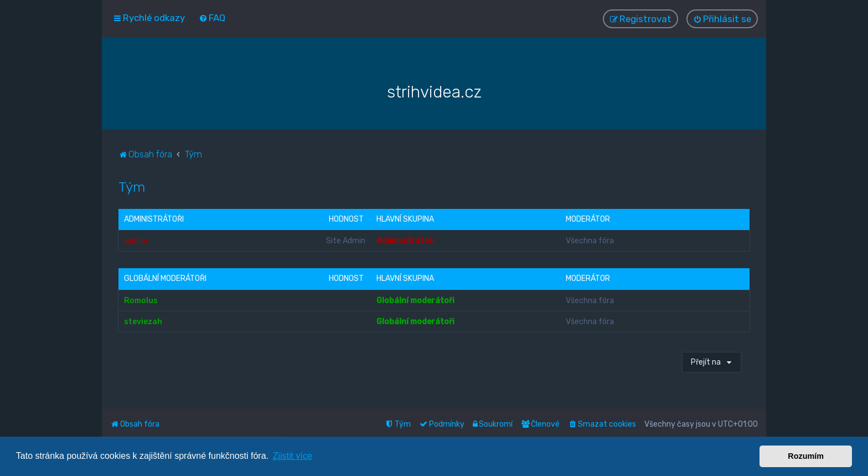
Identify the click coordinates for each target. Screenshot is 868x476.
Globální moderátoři (165, 278)
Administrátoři (154, 219)
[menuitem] (212, 18)
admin (136, 241)
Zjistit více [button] (293, 456)
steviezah (143, 321)
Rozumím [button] (806, 456)
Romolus (141, 300)
